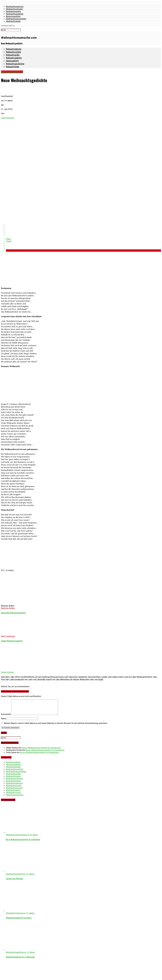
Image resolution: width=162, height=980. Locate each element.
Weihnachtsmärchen (15, 784)
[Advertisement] (19, 269)
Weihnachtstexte (13, 796)
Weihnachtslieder (13, 21)
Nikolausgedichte (13, 770)
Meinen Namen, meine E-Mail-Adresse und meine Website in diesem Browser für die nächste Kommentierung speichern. (56, 728)
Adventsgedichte (13, 16)
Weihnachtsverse (13, 798)
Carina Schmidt (7, 118)
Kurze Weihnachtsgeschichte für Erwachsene (41, 753)
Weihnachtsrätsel (13, 786)
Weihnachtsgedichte (15, 14)
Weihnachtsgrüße (13, 11)
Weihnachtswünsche (15, 7)
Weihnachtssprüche (14, 9)
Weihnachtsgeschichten (16, 19)
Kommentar (6, 720)
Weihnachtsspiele (14, 791)
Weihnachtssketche (14, 789)
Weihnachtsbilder (13, 772)
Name (4, 724)
